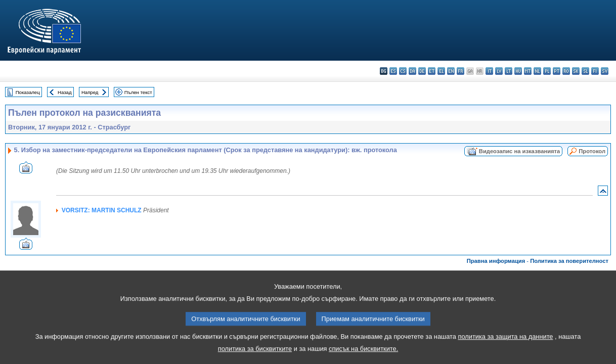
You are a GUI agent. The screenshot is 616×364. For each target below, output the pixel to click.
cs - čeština (403, 71)
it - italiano (489, 71)
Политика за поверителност (569, 261)
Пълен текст (138, 92)
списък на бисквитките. (363, 357)
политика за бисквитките (255, 357)
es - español (393, 71)
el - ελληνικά (441, 71)
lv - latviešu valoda (499, 71)
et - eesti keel (432, 71)
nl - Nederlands (537, 71)
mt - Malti (528, 71)
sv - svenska (605, 71)
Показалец (28, 92)
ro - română (566, 71)
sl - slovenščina (585, 71)
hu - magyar (518, 71)
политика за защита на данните (506, 345)
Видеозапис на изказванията (519, 151)
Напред (90, 92)
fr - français (460, 71)
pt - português (557, 71)
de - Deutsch (422, 71)
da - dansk (412, 71)
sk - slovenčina (576, 71)
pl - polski (547, 71)
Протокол (592, 151)
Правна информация (496, 261)
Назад (65, 92)
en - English (451, 71)
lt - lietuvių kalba (509, 71)
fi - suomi (595, 71)
